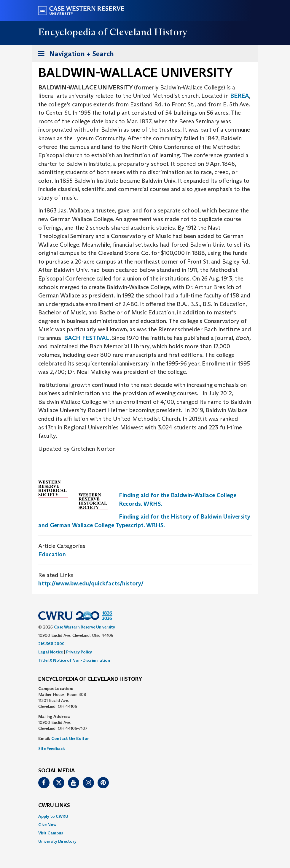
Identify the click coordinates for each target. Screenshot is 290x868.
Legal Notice (51, 652)
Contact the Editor (70, 738)
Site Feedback (52, 749)
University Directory (57, 841)
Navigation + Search (74, 55)
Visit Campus (51, 833)
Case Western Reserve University (85, 627)
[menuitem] (145, 816)
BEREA (240, 96)
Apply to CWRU (53, 816)
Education (52, 554)
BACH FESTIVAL (87, 338)
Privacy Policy (79, 652)
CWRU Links (54, 806)
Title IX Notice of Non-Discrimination (74, 660)
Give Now (47, 825)
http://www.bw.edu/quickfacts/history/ (91, 583)
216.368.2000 (51, 644)
